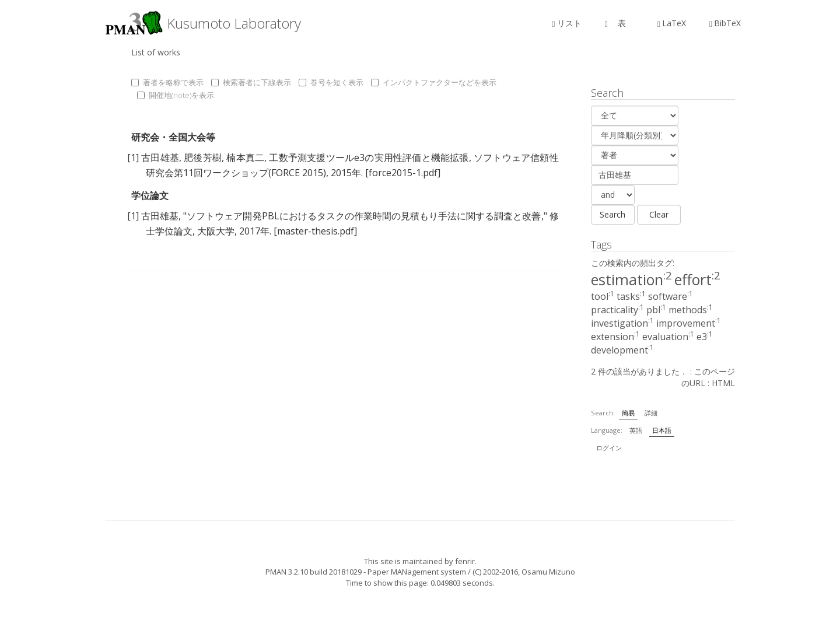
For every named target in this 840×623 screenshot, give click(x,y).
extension (615, 337)
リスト (567, 23)
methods (691, 310)
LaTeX (672, 23)
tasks (631, 296)
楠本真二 (245, 157)
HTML (723, 383)
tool (603, 296)
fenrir (465, 561)
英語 (636, 430)
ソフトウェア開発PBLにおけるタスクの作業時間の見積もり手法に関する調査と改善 (364, 216)
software (671, 296)
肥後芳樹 (203, 157)
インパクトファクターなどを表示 (434, 82)
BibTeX (725, 23)
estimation (631, 279)
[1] (133, 157)
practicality (617, 310)
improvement (689, 323)
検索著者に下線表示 (251, 82)
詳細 (651, 413)
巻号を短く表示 (331, 82)
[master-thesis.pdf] (315, 231)
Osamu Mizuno (548, 572)
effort (697, 279)
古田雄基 (160, 157)
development (622, 350)
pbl (656, 310)
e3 (705, 337)
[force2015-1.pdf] (403, 173)
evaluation (668, 337)
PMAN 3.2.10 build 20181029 (314, 572)
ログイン (609, 448)
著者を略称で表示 (167, 82)
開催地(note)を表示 (176, 95)
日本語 (662, 430)
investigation (622, 323)
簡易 (628, 413)
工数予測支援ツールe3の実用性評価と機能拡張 (369, 157)
